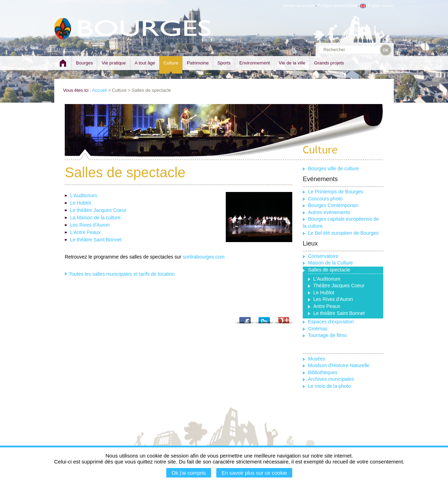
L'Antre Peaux (85, 232)
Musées (317, 359)
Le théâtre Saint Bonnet (96, 240)
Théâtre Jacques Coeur (339, 286)
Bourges (84, 63)
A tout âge (145, 63)
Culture (171, 63)
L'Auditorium (83, 195)
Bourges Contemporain (333, 205)
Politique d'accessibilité (338, 6)
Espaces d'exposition (331, 322)
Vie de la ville (292, 63)
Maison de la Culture (330, 263)
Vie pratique (114, 63)
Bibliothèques (323, 372)
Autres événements (329, 212)
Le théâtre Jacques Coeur (98, 210)
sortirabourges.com (204, 257)
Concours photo (325, 199)
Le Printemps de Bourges (336, 192)
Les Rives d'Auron (90, 225)
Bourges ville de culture (334, 169)
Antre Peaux (327, 306)
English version (377, 6)
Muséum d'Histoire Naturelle (339, 365)
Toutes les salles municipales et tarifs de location (122, 274)
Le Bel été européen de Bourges (343, 233)
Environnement (255, 63)
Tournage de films (327, 335)
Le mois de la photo (329, 386)
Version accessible (299, 6)
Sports (224, 63)
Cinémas (318, 329)
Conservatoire (323, 256)
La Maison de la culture (95, 218)
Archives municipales (331, 379)
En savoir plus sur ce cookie (254, 473)
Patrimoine (198, 63)
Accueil (99, 90)
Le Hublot (80, 203)
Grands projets (329, 63)
